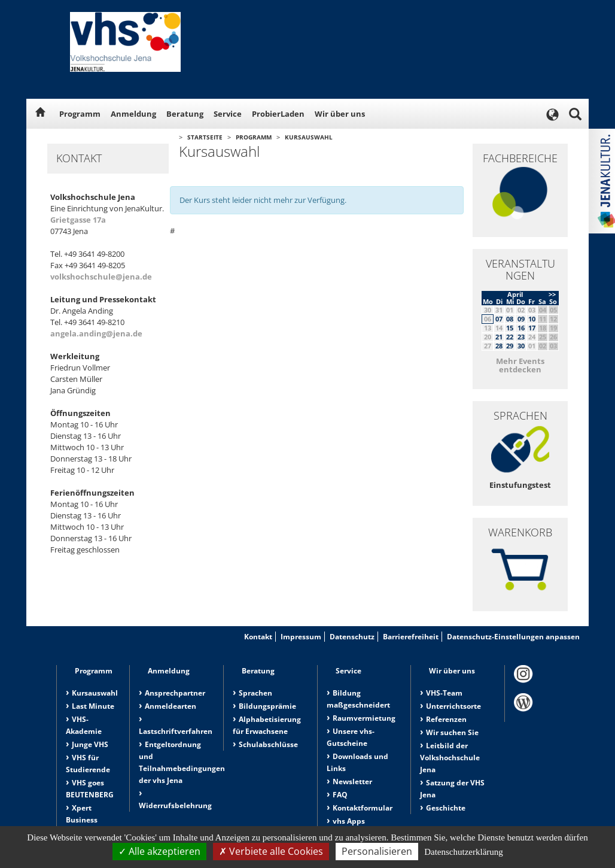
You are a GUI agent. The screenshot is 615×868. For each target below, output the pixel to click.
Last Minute (93, 706)
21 (499, 337)
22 (510, 337)
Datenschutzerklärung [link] (464, 852)
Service (228, 114)
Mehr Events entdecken (520, 365)
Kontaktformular (363, 808)
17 (532, 328)
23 (521, 337)
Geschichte (446, 808)
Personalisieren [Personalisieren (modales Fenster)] (377, 851)
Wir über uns (340, 114)
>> (552, 294)
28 (499, 346)
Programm (80, 114)
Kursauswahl (309, 137)
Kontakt (258, 637)
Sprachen (255, 693)
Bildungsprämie (267, 706)
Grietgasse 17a (78, 220)
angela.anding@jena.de (96, 333)
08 (510, 319)
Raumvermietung (364, 718)
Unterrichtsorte (453, 706)
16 (521, 328)
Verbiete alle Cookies (271, 851)
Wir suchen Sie (452, 732)
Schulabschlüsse (268, 744)
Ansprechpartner (175, 693)
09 (521, 319)
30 (521, 346)
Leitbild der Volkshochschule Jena (450, 758)
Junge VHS (90, 744)
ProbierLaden (278, 114)
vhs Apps (349, 821)
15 (510, 328)
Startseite (205, 137)
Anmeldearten (171, 706)
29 (510, 346)
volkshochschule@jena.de (101, 277)
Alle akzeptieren (159, 851)
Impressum (301, 637)
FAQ (340, 795)
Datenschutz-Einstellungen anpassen (513, 637)
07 (499, 319)
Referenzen (446, 719)
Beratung (185, 114)
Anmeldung (133, 114)
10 (532, 319)
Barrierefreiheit (411, 637)
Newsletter (352, 781)
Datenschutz (352, 637)
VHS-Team (444, 693)
